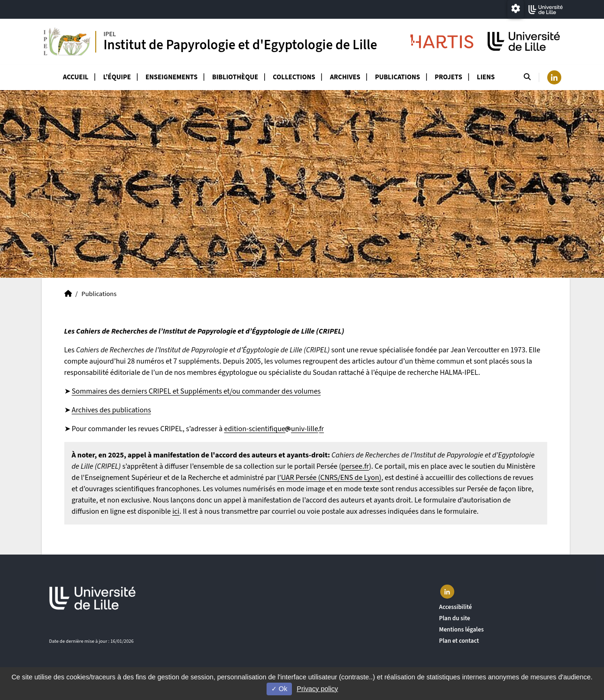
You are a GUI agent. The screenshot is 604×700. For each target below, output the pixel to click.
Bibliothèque (235, 77)
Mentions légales (462, 629)
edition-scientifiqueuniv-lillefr (274, 429)
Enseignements (172, 77)
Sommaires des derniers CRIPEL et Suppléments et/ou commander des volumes (196, 391)
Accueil (76, 77)
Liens (486, 77)
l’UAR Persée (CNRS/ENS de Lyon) (329, 478)
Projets (448, 77)
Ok (279, 689)
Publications (398, 77)
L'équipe (117, 77)
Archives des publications (111, 410)
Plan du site (455, 618)
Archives (345, 77)
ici (176, 511)
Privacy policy (317, 689)
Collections (294, 77)
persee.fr (355, 466)
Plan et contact (459, 641)
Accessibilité (456, 607)
